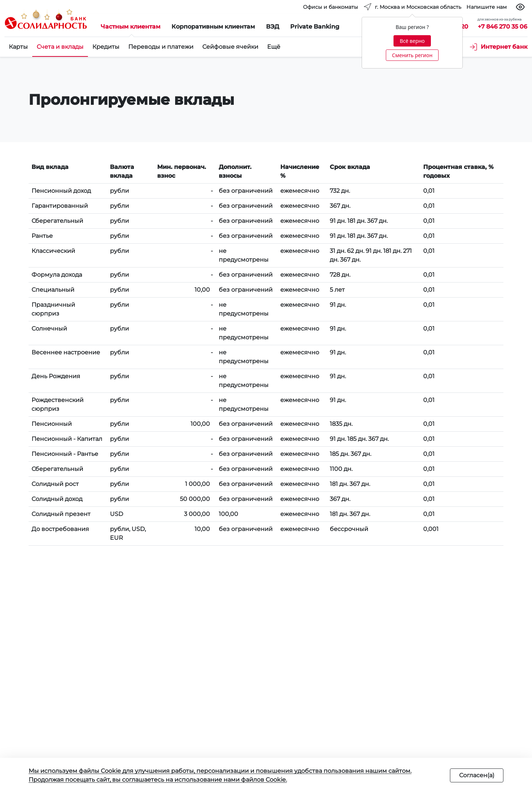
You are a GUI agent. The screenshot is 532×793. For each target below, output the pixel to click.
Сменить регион (412, 55)
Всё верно (412, 41)
